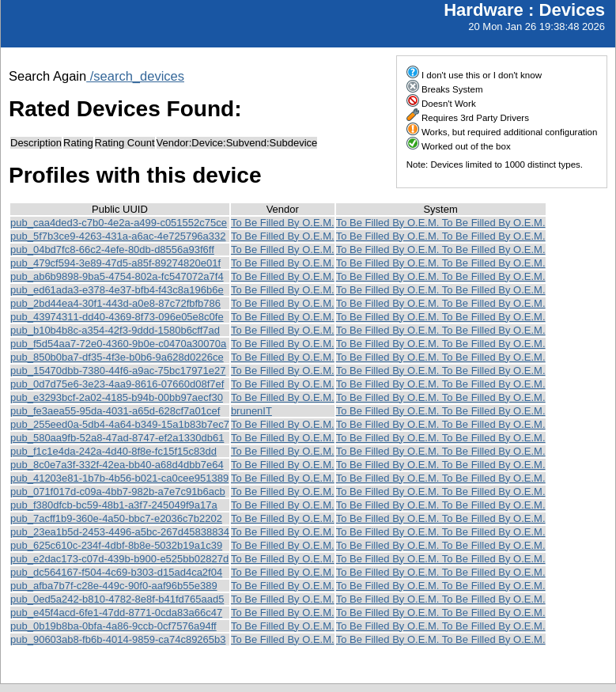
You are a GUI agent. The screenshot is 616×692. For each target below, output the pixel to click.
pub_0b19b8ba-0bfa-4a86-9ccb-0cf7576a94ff (113, 626)
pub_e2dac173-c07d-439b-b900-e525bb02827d (119, 559)
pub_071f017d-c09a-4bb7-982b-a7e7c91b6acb (118, 492)
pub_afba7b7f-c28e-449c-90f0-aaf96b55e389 (114, 586)
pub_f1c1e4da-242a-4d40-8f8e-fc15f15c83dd (113, 451)
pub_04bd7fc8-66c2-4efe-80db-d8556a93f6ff (112, 250)
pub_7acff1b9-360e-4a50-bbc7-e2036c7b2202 (116, 518)
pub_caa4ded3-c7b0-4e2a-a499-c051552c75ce (119, 223)
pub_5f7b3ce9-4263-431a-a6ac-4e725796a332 (118, 236)
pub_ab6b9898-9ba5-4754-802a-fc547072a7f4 (117, 276)
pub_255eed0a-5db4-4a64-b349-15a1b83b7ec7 (120, 424)
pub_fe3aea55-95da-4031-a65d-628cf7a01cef (115, 411)
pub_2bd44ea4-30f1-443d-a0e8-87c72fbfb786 (115, 303)
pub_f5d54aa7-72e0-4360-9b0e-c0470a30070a (118, 344)
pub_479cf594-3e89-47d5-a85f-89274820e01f (115, 263)
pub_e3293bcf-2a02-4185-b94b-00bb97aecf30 (117, 397)
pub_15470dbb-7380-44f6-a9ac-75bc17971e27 (118, 371)
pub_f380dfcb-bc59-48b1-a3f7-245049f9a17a (114, 505)
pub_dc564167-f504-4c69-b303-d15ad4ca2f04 (116, 572)
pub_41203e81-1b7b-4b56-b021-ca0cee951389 (119, 478)
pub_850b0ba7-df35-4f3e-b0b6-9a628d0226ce (117, 357)
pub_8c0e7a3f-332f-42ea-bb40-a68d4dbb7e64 (117, 465)
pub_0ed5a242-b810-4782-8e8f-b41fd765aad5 (117, 599)
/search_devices (135, 76)
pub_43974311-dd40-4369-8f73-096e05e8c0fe (117, 317)
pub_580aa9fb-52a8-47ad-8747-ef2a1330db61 (117, 438)
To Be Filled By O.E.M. (283, 223)
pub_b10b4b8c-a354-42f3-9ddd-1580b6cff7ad (115, 330)
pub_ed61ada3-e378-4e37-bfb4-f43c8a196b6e (117, 290)
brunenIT (251, 411)
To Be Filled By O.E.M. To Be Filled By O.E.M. (441, 223)
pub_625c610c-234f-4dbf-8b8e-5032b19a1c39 (116, 545)
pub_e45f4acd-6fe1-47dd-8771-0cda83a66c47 (116, 613)
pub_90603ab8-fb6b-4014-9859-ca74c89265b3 (118, 639)
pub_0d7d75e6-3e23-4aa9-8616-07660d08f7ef (117, 384)
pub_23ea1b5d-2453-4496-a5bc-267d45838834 (120, 532)
